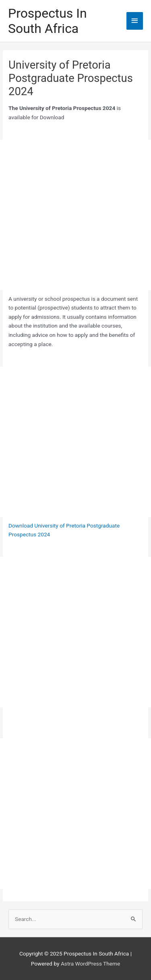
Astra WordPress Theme (90, 964)
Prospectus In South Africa (48, 21)
